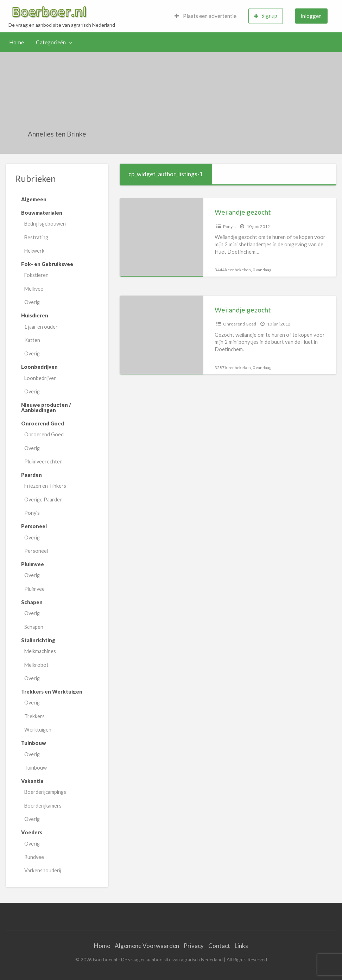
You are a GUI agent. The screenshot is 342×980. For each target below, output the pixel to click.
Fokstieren (36, 275)
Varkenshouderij (43, 870)
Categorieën (51, 42)
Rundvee (34, 857)
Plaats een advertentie (205, 16)
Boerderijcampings (45, 792)
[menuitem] (205, 16)
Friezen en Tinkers (45, 486)
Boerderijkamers (43, 806)
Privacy (194, 946)
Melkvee (34, 289)
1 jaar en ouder (41, 327)
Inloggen (311, 16)
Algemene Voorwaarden (147, 946)
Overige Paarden (43, 500)
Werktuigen (38, 730)
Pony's (32, 513)
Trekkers (34, 716)
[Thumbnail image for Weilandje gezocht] (161, 237)
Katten (32, 340)
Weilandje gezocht (243, 212)
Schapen (34, 627)
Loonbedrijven (40, 378)
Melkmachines (40, 651)
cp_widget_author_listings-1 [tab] (166, 174)
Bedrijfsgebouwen (45, 224)
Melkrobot (36, 665)
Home (17, 42)
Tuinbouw (36, 768)
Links (241, 946)
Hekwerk (34, 251)
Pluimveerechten (43, 461)
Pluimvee (34, 589)
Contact (219, 946)
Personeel (36, 551)
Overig (32, 302)
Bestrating (36, 237)
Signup (266, 16)
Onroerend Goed (44, 434)
